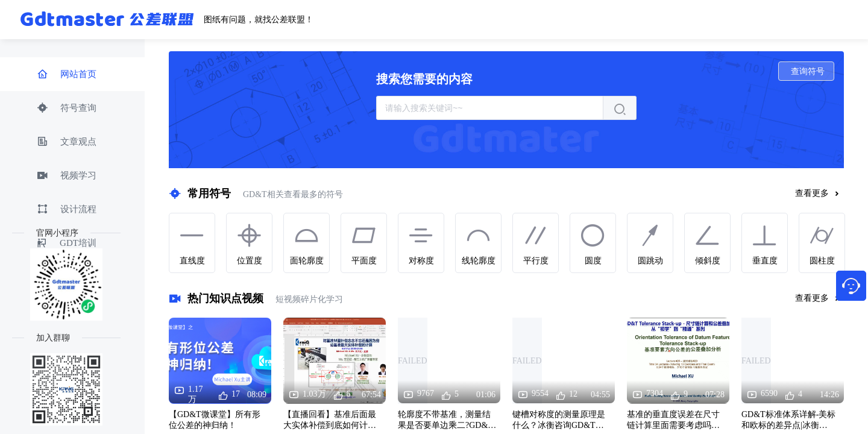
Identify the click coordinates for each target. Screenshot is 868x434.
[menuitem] (72, 74)
